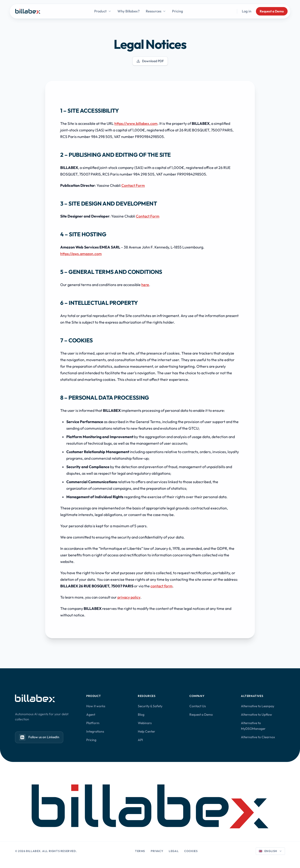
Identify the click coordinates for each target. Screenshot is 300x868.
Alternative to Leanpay (258, 706)
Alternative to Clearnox (258, 737)
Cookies (191, 851)
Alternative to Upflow (257, 715)
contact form (161, 586)
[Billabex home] (28, 11)
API (140, 740)
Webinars (145, 723)
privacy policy (129, 597)
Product (103, 11)
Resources (156, 11)
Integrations (95, 731)
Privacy (157, 851)
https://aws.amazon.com (81, 254)
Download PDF (150, 61)
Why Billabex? (129, 11)
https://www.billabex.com (136, 123)
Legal (174, 851)
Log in (247, 11)
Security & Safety (150, 706)
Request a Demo (272, 11)
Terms (140, 851)
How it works (96, 706)
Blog (141, 715)
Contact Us (198, 706)
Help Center (146, 731)
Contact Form (133, 185)
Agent (91, 715)
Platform (93, 723)
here (145, 285)
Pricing (178, 11)
